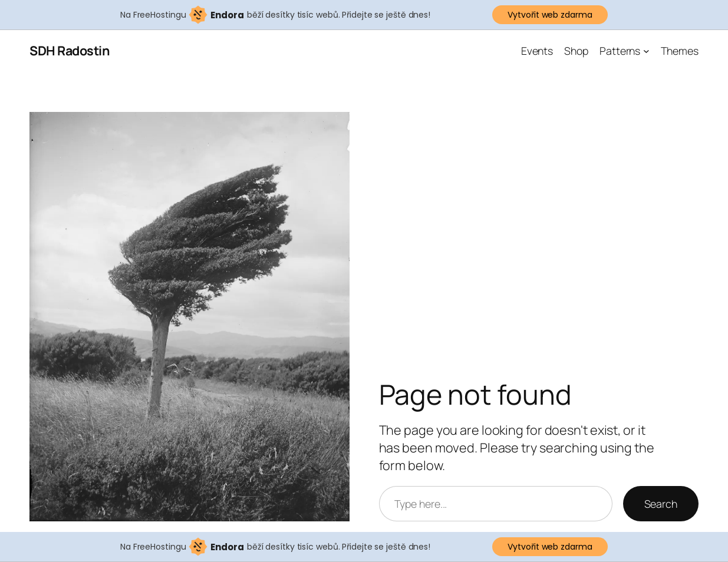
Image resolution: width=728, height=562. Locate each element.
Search (661, 504)
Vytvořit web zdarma (550, 15)
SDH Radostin (70, 50)
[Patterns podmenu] (646, 51)
